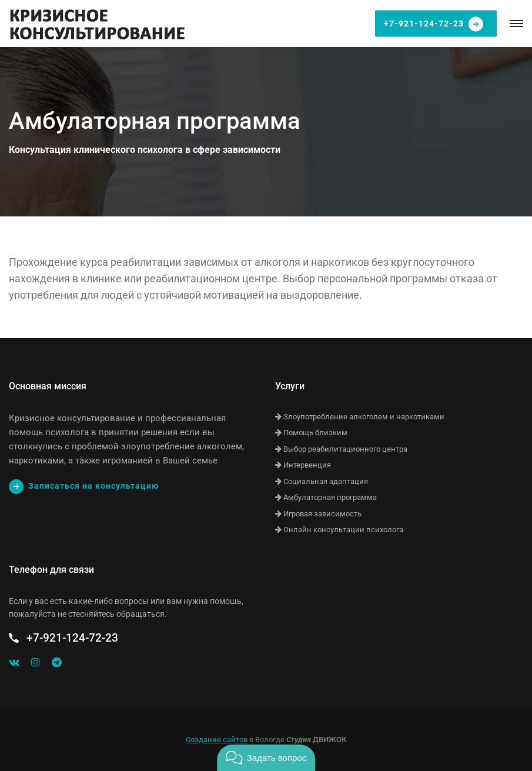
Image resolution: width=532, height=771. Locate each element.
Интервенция (303, 465)
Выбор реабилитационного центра (341, 449)
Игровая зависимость (318, 514)
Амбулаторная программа (326, 497)
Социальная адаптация (322, 481)
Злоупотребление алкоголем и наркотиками (360, 417)
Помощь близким (311, 433)
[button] (266, 758)
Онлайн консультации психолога (339, 530)
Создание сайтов (217, 740)
